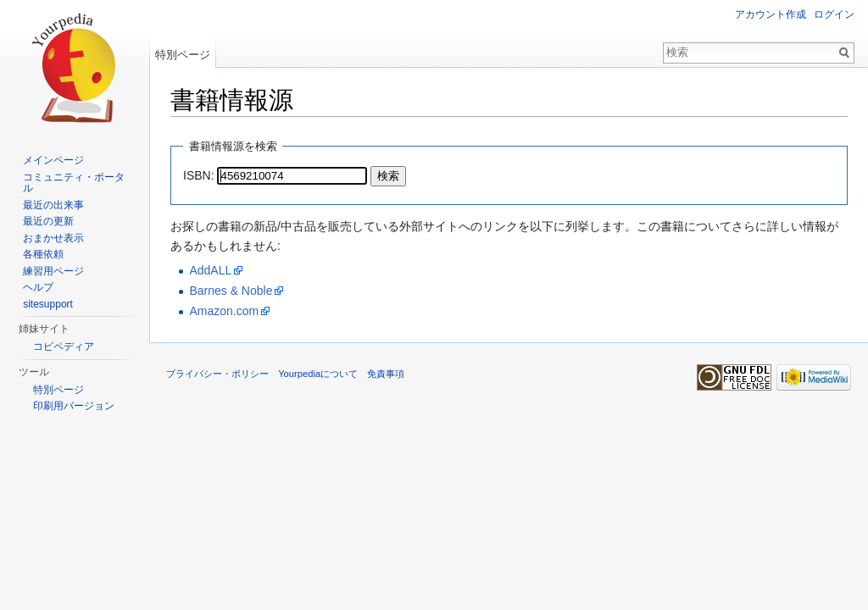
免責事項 (386, 374)
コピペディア (64, 347)
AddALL (210, 270)
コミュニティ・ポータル (74, 183)
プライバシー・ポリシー (217, 374)
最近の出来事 (53, 205)
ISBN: (199, 175)
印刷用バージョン (74, 406)
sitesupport (48, 304)
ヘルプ (38, 287)
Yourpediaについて (318, 374)
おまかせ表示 (53, 238)
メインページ (53, 160)
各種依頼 (43, 254)
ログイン (834, 14)
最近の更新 (48, 221)
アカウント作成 (771, 14)
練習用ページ (53, 271)
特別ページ (183, 55)
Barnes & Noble (231, 291)
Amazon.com (224, 311)
